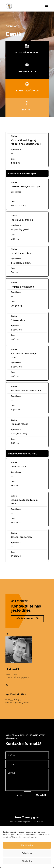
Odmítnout (27, 853)
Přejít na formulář (27, 619)
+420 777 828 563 (13, 700)
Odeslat (41, 795)
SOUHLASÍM (27, 845)
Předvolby (27, 861)
